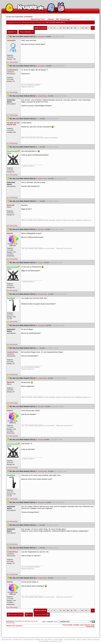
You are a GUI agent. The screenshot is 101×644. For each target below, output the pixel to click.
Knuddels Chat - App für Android (23, 640)
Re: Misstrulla (39, 229)
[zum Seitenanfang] (12, 62)
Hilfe (57, 19)
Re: (37, 119)
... (57, 28)
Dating (84, 640)
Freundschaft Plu (70, 640)
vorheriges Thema (15, 614)
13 (75, 28)
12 (71, 28)
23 (82, 28)
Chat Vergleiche (44, 641)
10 (64, 28)
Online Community (93, 640)
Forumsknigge (65, 19)
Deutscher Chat (7, 640)
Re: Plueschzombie (41, 179)
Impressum (54, 641)
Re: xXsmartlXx (40, 66)
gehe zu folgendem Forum (50, 622)
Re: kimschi (39, 263)
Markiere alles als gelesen (15, 626)
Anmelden (28, 17)
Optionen (12, 32)
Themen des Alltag (28, 22)
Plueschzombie (11, 623)
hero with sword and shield (30, 621)
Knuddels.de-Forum (14, 22)
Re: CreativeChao (41, 96)
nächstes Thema (42, 614)
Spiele (79, 640)
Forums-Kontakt (67, 625)
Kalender (51, 19)
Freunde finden (58, 640)
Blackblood (18, 621)
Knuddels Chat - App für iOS (43, 640)
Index (29, 614)
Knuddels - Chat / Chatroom (82, 625)
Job (60, 641)
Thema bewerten (27, 32)
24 (86, 28)
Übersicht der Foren (38, 19)
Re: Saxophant (40, 37)
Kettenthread (40, 22)
